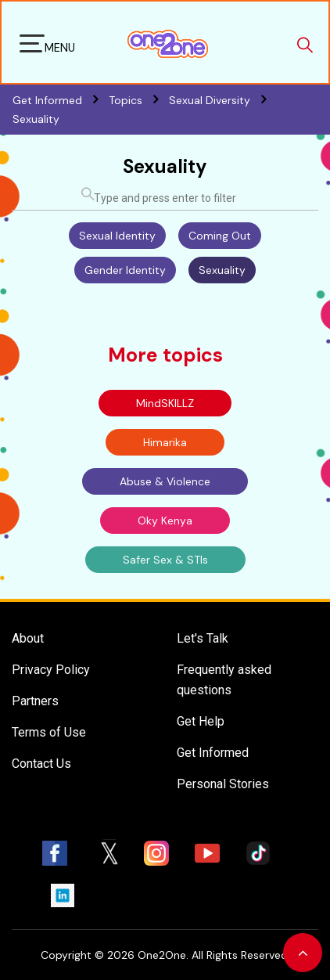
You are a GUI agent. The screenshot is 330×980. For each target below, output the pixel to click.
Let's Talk (203, 638)
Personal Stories (223, 784)
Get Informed (213, 753)
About (28, 638)
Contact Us (41, 764)
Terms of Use (49, 732)
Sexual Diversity (221, 100)
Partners (35, 701)
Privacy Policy (51, 670)
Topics (139, 100)
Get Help (201, 721)
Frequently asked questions (224, 680)
